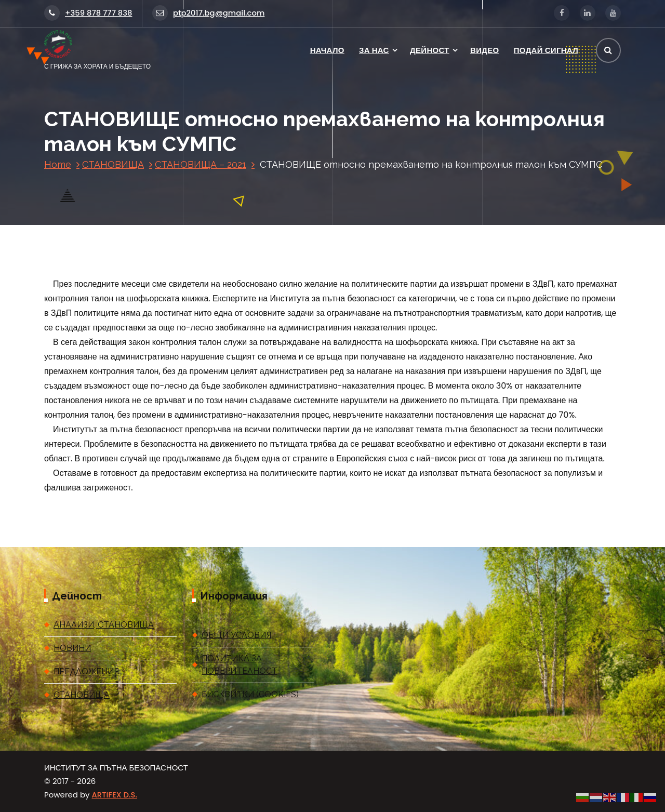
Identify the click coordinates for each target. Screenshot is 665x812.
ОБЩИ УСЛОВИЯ (236, 635)
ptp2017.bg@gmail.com (208, 13)
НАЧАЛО (327, 50)
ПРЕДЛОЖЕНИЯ (86, 671)
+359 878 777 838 (88, 13)
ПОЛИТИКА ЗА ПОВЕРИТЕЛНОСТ (240, 665)
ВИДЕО (484, 50)
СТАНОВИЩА (113, 164)
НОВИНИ (72, 648)
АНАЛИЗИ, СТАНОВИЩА (104, 625)
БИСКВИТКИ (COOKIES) (250, 694)
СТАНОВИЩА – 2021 (201, 164)
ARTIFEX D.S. (115, 795)
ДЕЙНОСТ (430, 50)
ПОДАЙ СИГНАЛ (546, 50)
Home (58, 164)
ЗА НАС (374, 50)
